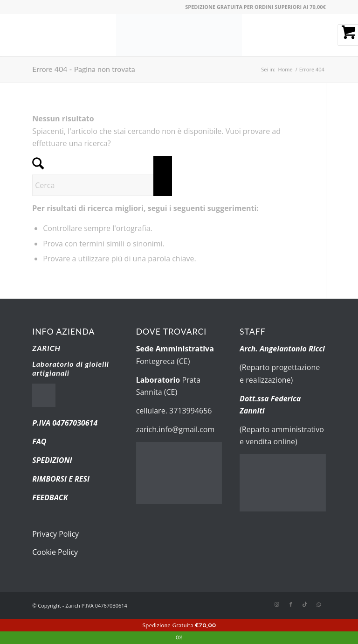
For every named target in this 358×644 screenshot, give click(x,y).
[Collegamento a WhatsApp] (319, 604)
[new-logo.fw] (179, 35)
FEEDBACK (50, 497)
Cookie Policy (55, 552)
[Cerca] (102, 185)
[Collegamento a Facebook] (291, 604)
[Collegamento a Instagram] (277, 604)
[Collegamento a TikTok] (305, 604)
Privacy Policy (55, 534)
